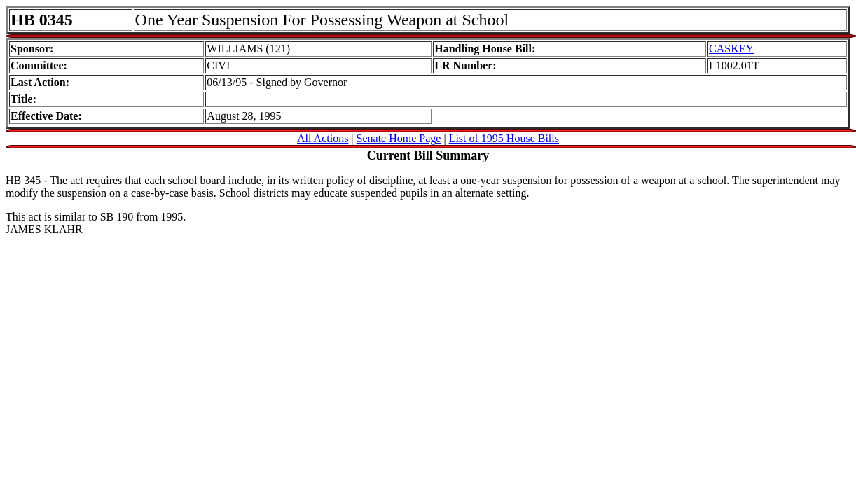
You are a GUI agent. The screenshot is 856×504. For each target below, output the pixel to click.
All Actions (323, 138)
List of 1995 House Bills (504, 138)
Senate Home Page (399, 138)
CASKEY (731, 49)
